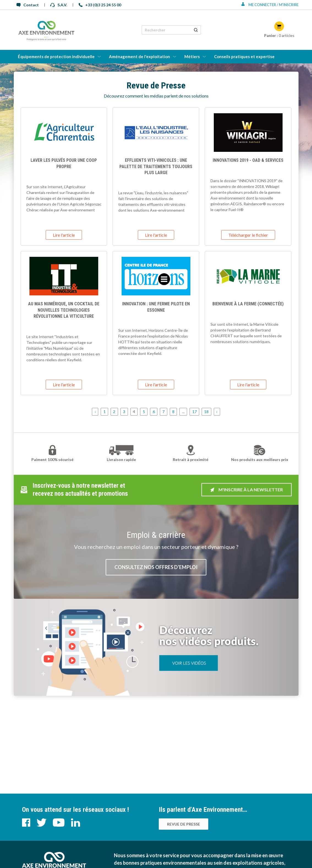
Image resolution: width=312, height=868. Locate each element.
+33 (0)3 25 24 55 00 (100, 5)
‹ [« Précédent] (95, 412)
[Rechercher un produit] (196, 30)
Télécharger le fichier (248, 235)
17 (195, 412)
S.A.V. (59, 5)
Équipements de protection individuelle (56, 56)
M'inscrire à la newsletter (247, 490)
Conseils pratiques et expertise (244, 56)
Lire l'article (64, 235)
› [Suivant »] (217, 412)
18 (206, 412)
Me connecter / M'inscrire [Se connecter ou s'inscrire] (270, 5)
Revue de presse (184, 824)
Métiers (192, 56)
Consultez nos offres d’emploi (156, 567)
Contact (28, 5)
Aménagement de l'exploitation (139, 56)
